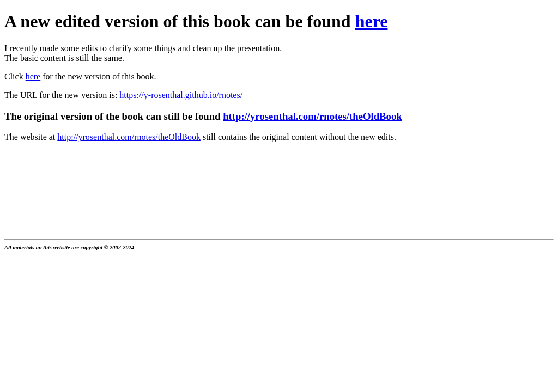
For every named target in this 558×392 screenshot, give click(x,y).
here (372, 21)
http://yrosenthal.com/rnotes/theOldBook (313, 116)
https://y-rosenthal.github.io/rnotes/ (181, 95)
